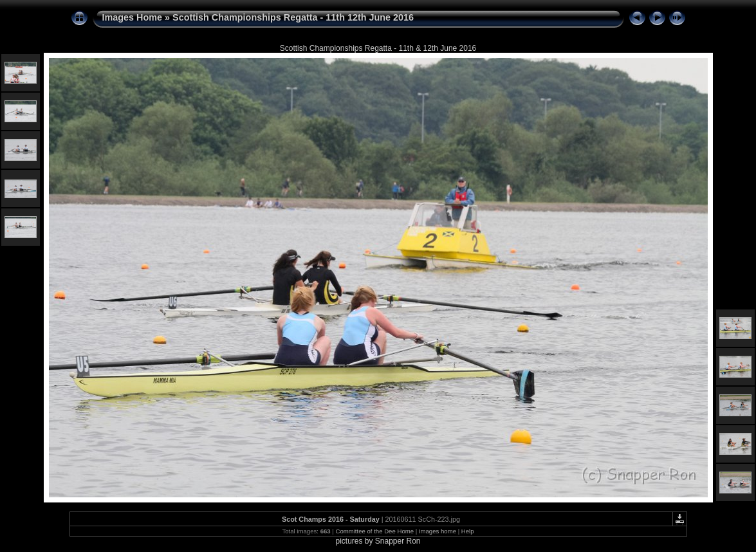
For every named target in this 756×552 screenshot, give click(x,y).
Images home (438, 531)
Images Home (133, 17)
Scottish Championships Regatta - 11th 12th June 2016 (293, 17)
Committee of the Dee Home (374, 531)
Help (468, 531)
